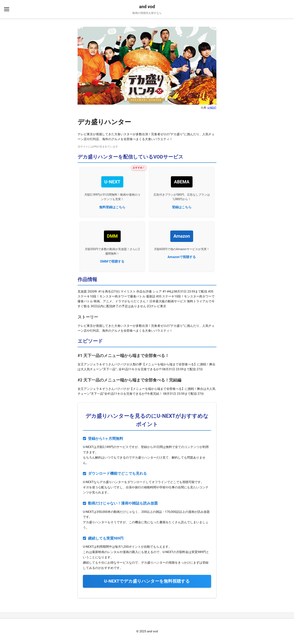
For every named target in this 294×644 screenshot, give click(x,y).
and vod (147, 7)
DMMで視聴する (112, 261)
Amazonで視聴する (182, 257)
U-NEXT (212, 108)
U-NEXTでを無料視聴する (147, 581)
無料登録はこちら (112, 207)
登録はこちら (182, 207)
